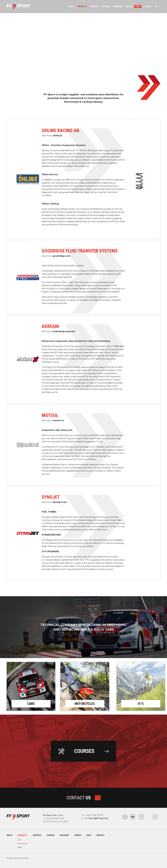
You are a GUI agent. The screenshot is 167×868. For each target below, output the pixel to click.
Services (94, 7)
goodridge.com (62, 256)
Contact (147, 7)
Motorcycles (19, 844)
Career (129, 7)
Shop (138, 7)
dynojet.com (60, 502)
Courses (106, 7)
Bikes (19, 847)
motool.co (58, 420)
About (71, 7)
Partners (118, 7)
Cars (19, 840)
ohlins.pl (57, 136)
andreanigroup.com (64, 331)
